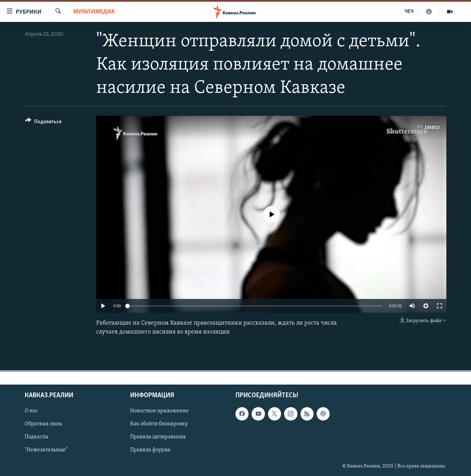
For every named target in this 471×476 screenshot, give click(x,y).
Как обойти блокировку (159, 424)
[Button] (43, 123)
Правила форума (150, 450)
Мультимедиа (94, 12)
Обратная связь (43, 424)
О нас (31, 411)
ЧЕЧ (409, 12)
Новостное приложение (159, 411)
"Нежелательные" (46, 450)
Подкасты (36, 437)
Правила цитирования (158, 437)
